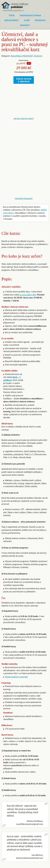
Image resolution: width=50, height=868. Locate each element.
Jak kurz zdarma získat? (24, 118)
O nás (27, 20)
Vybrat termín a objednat (24, 80)
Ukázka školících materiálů (16, 677)
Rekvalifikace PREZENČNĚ (22, 56)
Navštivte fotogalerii (24, 198)
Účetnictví (38, 56)
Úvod (12, 16)
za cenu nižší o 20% (28, 295)
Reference (40, 20)
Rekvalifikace (11, 20)
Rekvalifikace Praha (30, 16)
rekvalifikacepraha (13, 10)
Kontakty (25, 25)
